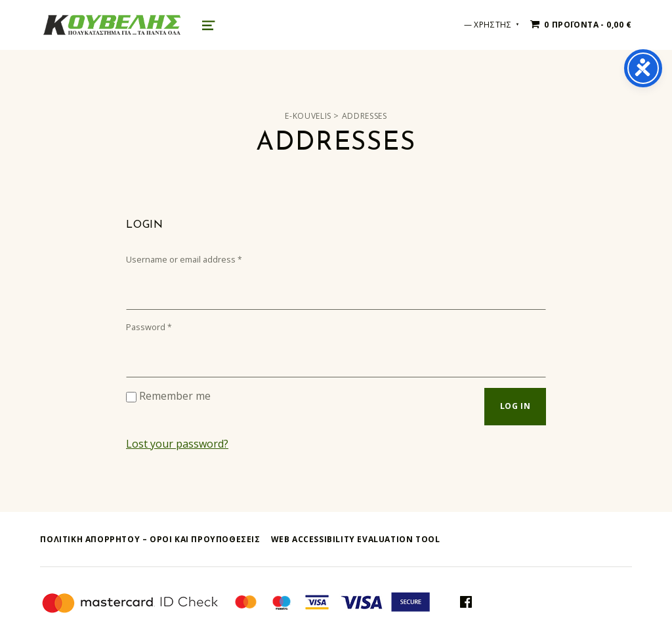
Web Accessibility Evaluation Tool (356, 539)
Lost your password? (177, 444)
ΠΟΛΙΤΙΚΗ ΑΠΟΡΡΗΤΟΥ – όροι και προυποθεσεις (150, 539)
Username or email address (184, 259)
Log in (515, 406)
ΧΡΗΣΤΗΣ (493, 25)
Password (149, 327)
